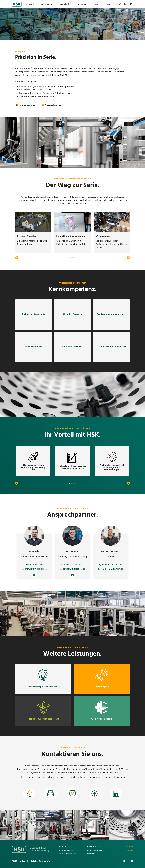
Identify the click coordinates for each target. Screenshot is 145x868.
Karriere (98, 4)
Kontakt (110, 4)
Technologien (31, 4)
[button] (17, 258)
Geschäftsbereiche (66, 4)
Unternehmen (84, 4)
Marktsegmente (48, 4)
